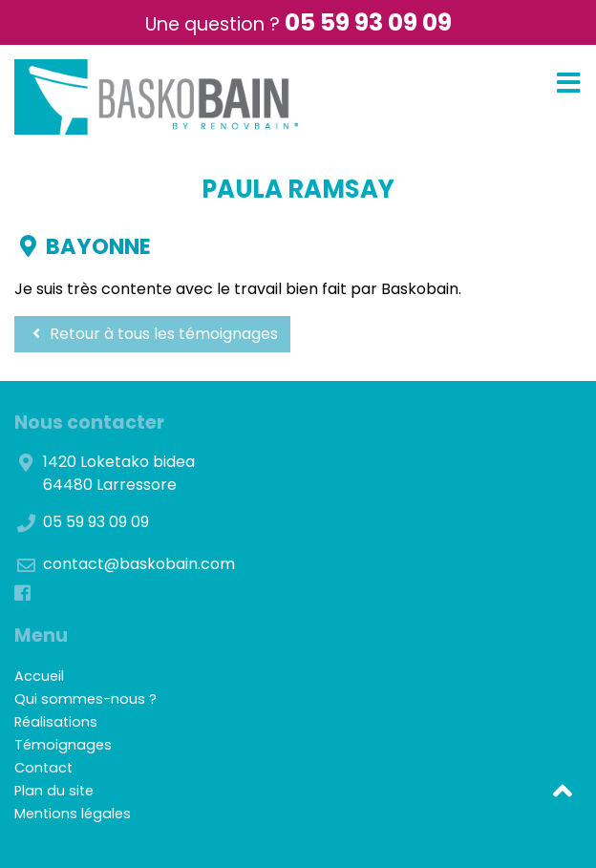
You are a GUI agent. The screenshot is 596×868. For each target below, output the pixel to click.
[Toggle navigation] (569, 84)
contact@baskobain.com (139, 564)
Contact (43, 768)
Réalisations (56, 722)
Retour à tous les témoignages (152, 334)
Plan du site (54, 791)
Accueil (39, 676)
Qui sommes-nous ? (85, 699)
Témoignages (63, 745)
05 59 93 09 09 (368, 22)
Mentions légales (73, 814)
